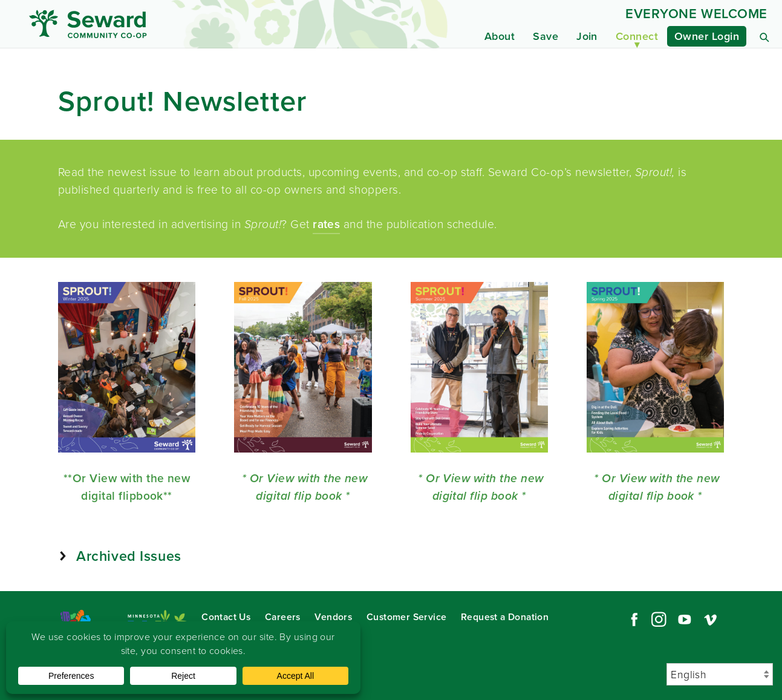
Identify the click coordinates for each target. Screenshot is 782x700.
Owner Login (707, 36)
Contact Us (226, 617)
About (500, 36)
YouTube (685, 620)
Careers (283, 617)
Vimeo (711, 620)
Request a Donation (505, 617)
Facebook (633, 620)
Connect (637, 36)
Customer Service (406, 617)
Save (546, 36)
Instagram (659, 620)
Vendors (333, 617)
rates (326, 224)
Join (587, 36)
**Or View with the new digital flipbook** (127, 487)
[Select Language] (720, 674)
